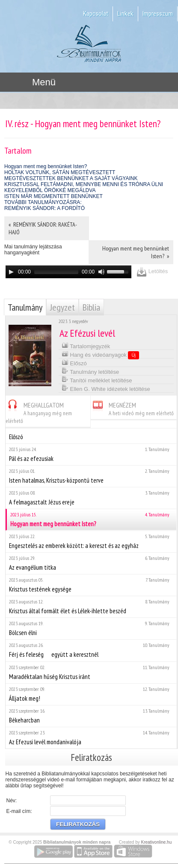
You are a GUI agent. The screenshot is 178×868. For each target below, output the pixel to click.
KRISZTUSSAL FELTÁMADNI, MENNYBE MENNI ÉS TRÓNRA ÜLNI (84, 184)
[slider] (56, 272)
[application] (68, 272)
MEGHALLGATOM (39, 412)
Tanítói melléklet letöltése (97, 380)
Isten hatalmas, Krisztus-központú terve (91, 476)
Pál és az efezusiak (91, 454)
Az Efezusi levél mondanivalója (91, 738)
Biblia (91, 307)
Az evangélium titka (91, 563)
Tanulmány (25, 307)
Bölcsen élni (91, 628)
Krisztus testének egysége (91, 585)
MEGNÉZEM (132, 408)
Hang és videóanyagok (100, 355)
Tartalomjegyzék (86, 345)
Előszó (74, 363)
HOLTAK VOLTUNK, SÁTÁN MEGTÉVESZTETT (60, 172)
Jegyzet (62, 307)
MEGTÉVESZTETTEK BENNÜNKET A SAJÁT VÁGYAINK (71, 178)
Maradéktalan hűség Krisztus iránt (91, 672)
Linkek (125, 14)
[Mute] (101, 272)
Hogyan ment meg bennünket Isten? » (136, 252)
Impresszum (158, 14)
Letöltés (152, 272)
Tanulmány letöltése (90, 371)
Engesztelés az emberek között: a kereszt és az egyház (91, 541)
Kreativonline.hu (157, 842)
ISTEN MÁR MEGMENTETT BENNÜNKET (53, 196)
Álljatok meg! (91, 694)
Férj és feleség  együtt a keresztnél (91, 650)
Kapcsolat (96, 14)
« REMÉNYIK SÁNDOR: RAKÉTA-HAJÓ (43, 228)
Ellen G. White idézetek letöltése (106, 388)
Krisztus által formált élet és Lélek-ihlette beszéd (91, 607)
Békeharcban (91, 716)
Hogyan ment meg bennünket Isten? (46, 166)
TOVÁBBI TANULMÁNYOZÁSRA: (43, 202)
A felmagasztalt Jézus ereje (91, 498)
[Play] (11, 272)
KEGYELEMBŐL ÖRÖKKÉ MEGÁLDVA (50, 190)
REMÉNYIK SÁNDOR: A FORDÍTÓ (44, 208)
